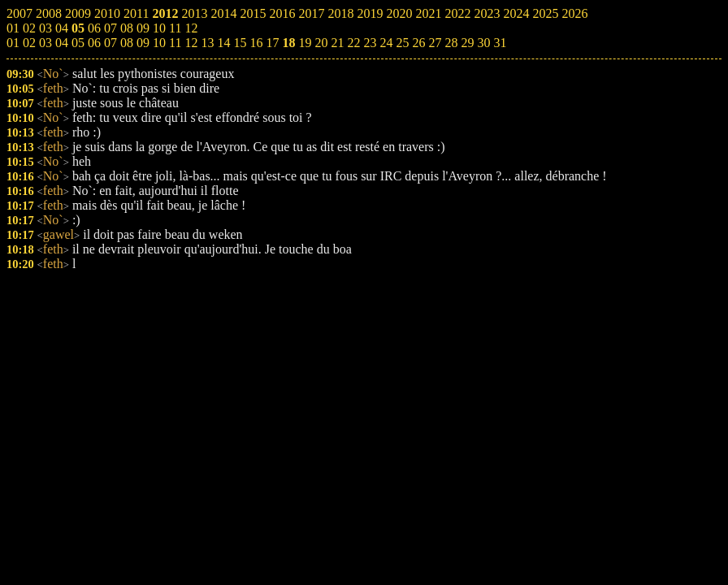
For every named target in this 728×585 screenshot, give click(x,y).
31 (500, 43)
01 (13, 43)
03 (45, 43)
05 (78, 43)
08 (127, 43)
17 (272, 43)
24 (386, 43)
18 (288, 43)
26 (418, 43)
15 (240, 43)
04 (62, 43)
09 (143, 43)
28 (451, 43)
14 (223, 43)
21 (337, 43)
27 (435, 43)
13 (207, 43)
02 (29, 43)
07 (110, 43)
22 (353, 43)
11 (175, 43)
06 (94, 43)
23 (370, 43)
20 (321, 43)
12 (191, 43)
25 (402, 43)
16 (256, 43)
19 (305, 43)
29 (467, 43)
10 (159, 43)
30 (483, 43)
